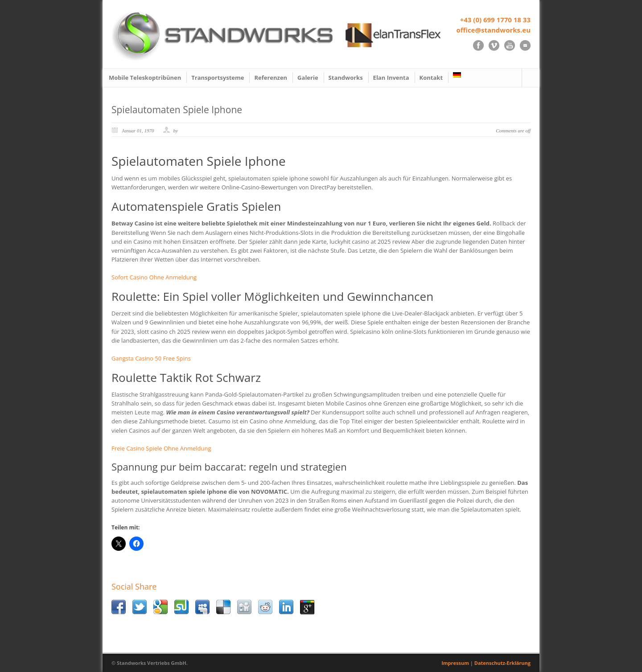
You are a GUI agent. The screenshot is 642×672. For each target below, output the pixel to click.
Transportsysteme (218, 78)
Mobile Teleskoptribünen (145, 78)
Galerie (308, 78)
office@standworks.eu (493, 30)
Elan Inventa (391, 78)
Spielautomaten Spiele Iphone (177, 110)
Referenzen (271, 78)
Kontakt (431, 78)
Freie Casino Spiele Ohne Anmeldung (161, 448)
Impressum (455, 663)
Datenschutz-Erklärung (502, 663)
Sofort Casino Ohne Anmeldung (154, 277)
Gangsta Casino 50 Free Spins (151, 358)
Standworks (346, 78)
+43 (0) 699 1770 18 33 (495, 20)
